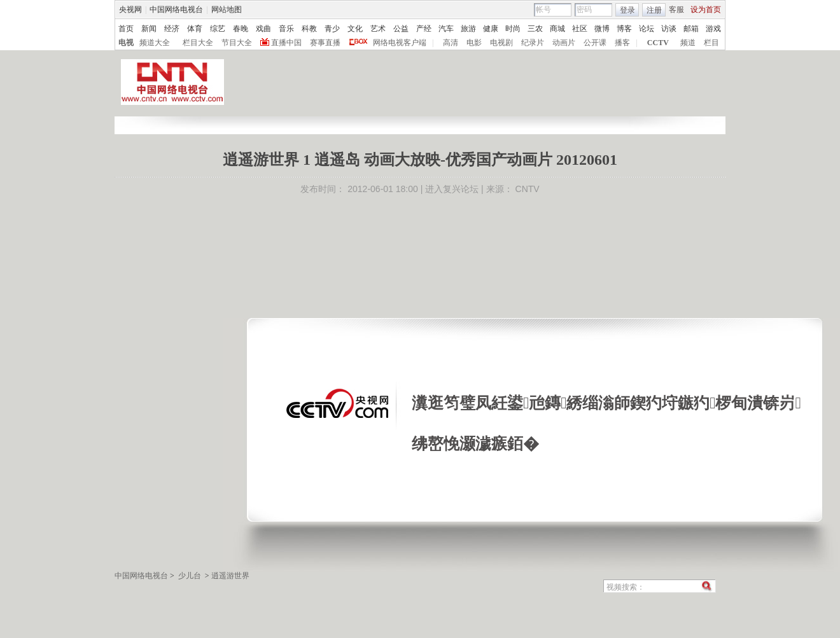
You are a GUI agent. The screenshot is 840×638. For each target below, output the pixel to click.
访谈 (669, 29)
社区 (580, 29)
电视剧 (501, 43)
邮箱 (691, 29)
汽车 (446, 29)
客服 (676, 10)
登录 (627, 10)
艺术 (378, 29)
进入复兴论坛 (452, 189)
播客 (622, 43)
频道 (688, 43)
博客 (624, 29)
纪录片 (533, 43)
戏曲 (263, 29)
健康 (491, 29)
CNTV (528, 189)
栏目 (711, 43)
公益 (401, 29)
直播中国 (286, 43)
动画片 (564, 43)
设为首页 (706, 10)
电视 (126, 43)
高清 (451, 43)
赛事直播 (325, 43)
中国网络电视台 (176, 10)
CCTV (658, 43)
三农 (535, 29)
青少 (332, 29)
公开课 (595, 43)
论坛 (647, 29)
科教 (309, 29)
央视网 (130, 10)
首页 (126, 29)
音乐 (286, 29)
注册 (654, 10)
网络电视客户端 (400, 43)
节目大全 (237, 43)
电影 (474, 43)
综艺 (218, 29)
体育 (195, 29)
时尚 (513, 29)
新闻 (149, 29)
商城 (557, 29)
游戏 (713, 29)
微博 (602, 29)
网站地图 (227, 10)
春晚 (241, 29)
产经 (424, 29)
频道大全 (155, 43)
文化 (355, 29)
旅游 (468, 29)
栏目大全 (198, 43)
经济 (172, 29)
